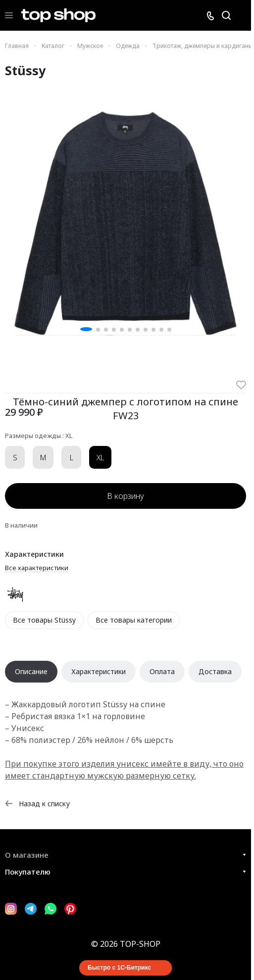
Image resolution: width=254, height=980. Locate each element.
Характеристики (99, 671)
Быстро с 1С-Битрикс (119, 968)
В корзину (126, 496)
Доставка (215, 671)
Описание (31, 671)
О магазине (27, 855)
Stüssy (25, 70)
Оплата (162, 671)
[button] (86, 329)
